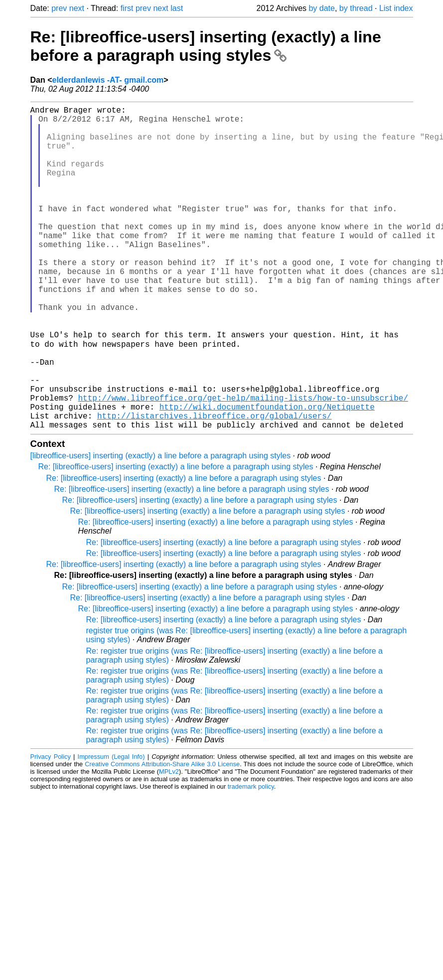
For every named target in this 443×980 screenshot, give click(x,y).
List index (396, 8)
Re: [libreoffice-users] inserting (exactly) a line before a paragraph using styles (206, 46)
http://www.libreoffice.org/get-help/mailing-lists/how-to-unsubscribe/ (243, 462)
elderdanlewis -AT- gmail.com (108, 80)
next (77, 8)
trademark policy (251, 857)
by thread (356, 8)
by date (321, 8)
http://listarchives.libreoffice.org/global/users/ (214, 484)
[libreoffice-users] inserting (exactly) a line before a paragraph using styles (161, 526)
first (127, 8)
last (177, 8)
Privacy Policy (51, 827)
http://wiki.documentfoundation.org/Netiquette (267, 473)
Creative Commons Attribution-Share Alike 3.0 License (162, 835)
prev (59, 8)
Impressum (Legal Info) (111, 827)
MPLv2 (169, 842)
